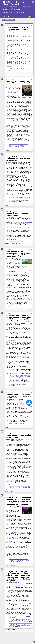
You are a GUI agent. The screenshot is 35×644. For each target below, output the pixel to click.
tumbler (22, 163)
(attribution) (25, 99)
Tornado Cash (20, 204)
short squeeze (11, 532)
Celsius (19, 564)
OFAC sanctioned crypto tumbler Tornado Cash (15, 584)
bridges (26, 587)
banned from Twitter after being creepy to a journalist (19, 128)
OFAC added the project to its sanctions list (19, 223)
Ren (18, 629)
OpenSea (19, 426)
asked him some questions (11, 93)
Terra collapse (26, 47)
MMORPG (17, 263)
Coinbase (19, 490)
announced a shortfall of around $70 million (17, 46)
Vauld (18, 73)
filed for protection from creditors (18, 38)
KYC (10, 57)
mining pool (19, 217)
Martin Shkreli (20, 149)
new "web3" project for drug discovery (14, 90)
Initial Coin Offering (13, 347)
